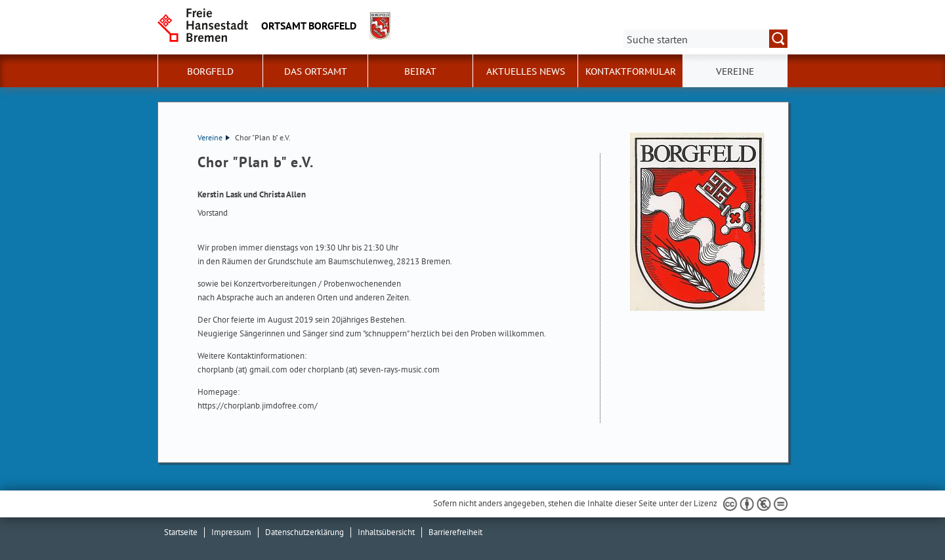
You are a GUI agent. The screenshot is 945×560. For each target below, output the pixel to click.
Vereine (214, 137)
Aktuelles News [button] (526, 71)
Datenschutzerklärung (304, 532)
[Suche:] (705, 39)
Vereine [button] (735, 71)
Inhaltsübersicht (386, 532)
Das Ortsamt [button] (316, 71)
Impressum (231, 532)
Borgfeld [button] (210, 71)
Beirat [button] (420, 71)
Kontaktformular (631, 71)
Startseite (181, 532)
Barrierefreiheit (455, 532)
